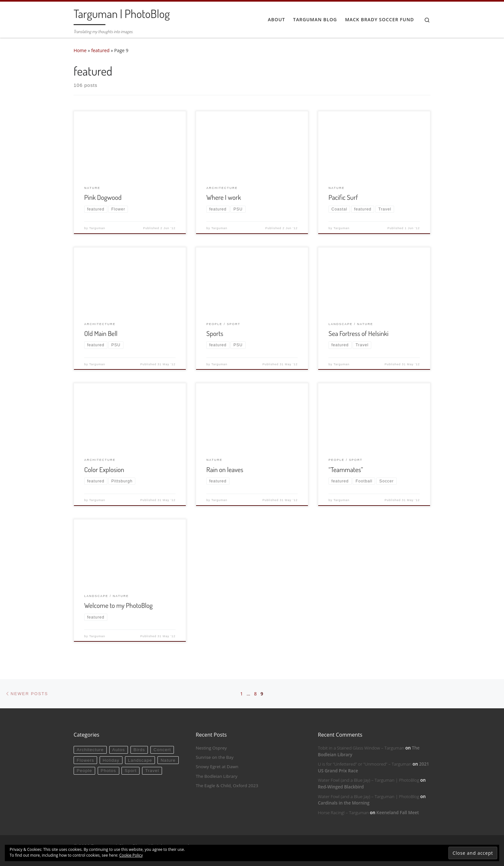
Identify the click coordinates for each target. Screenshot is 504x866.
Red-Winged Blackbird (341, 787)
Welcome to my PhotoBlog (118, 605)
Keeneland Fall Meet (398, 813)
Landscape (140, 760)
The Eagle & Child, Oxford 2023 (227, 786)
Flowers (85, 760)
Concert (162, 750)
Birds (139, 750)
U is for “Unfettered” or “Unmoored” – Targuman (365, 764)
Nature (168, 760)
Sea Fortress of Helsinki (358, 333)
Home (80, 50)
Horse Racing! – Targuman (343, 813)
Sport (131, 771)
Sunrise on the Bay (215, 757)
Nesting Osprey (211, 748)
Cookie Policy (131, 855)
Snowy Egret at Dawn (217, 767)
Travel (152, 771)
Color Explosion (104, 469)
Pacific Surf (343, 197)
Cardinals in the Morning (344, 803)
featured (100, 50)
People (84, 771)
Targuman (97, 228)
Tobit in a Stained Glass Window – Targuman (361, 748)
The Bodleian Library (217, 776)
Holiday (111, 760)
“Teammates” (346, 469)
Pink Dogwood (103, 197)
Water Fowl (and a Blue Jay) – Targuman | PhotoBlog (369, 780)
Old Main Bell (101, 333)
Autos (119, 750)
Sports (215, 333)
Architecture (90, 750)
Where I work (224, 197)
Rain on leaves (225, 469)
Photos (108, 771)
